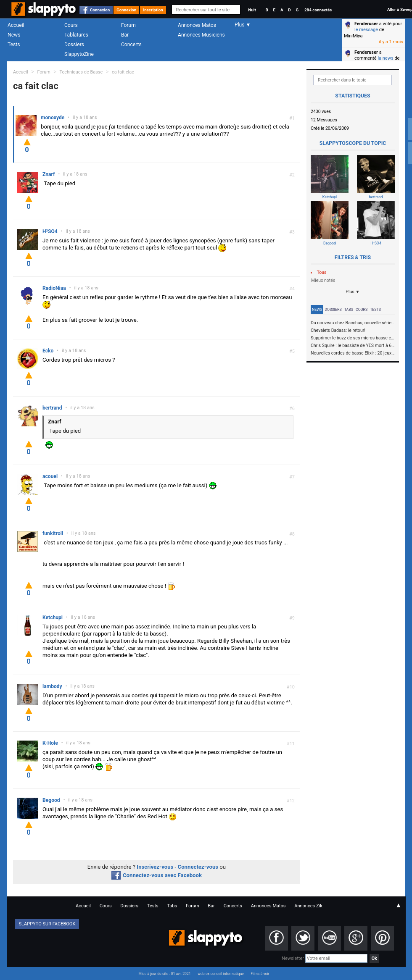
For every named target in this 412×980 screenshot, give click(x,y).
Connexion (100, 10)
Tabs (349, 310)
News (14, 35)
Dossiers (74, 45)
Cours (71, 25)
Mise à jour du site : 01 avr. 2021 (164, 974)
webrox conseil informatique (221, 974)
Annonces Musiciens (201, 35)
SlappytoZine (79, 54)
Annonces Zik (308, 906)
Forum (128, 25)
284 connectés (318, 10)
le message (366, 30)
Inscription (153, 10)
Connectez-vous (198, 867)
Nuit (252, 10)
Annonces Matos (197, 25)
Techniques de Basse (81, 72)
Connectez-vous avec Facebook (157, 875)
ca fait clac (123, 72)
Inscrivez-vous (155, 867)
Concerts (131, 45)
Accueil (16, 25)
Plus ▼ (353, 292)
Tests (14, 45)
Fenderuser (366, 24)
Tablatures (76, 35)
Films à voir (260, 974)
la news (385, 58)
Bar (125, 35)
